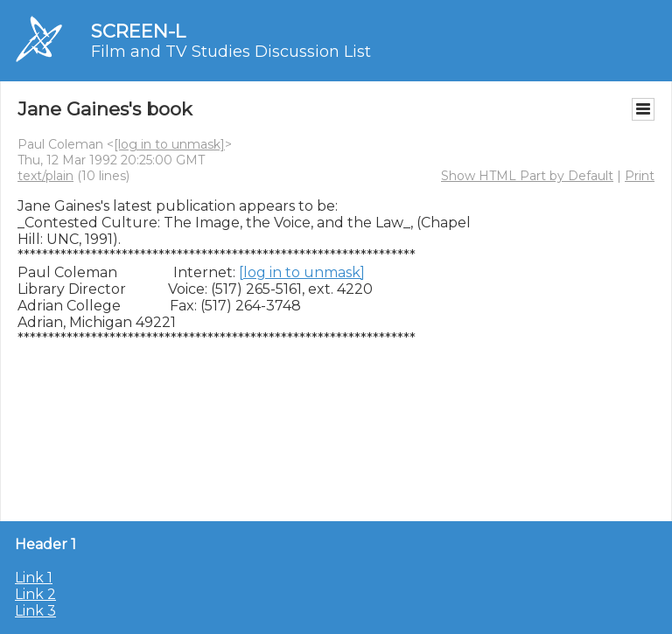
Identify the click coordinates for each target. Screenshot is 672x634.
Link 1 (34, 578)
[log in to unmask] (169, 144)
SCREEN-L (138, 31)
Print (640, 176)
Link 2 (35, 594)
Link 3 (35, 611)
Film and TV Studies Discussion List (231, 52)
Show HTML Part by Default (527, 176)
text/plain (45, 176)
